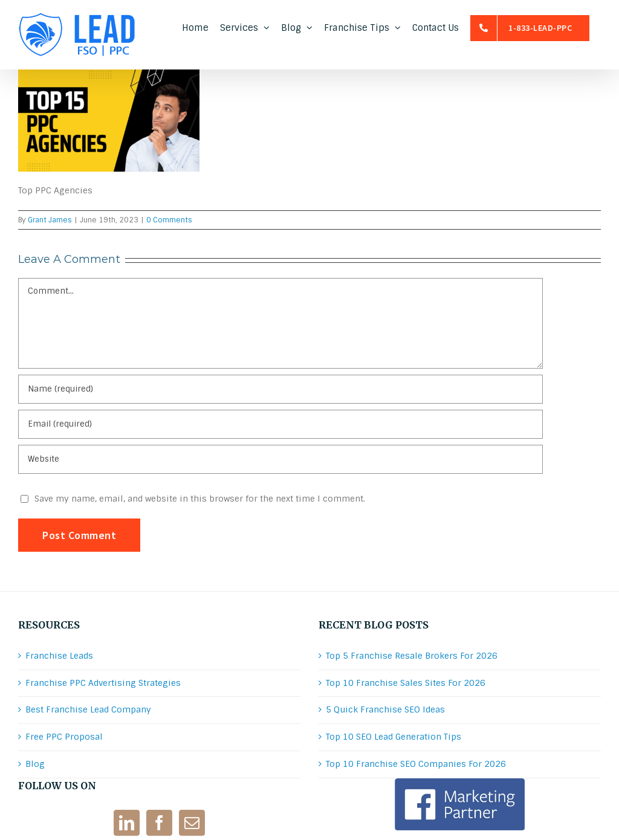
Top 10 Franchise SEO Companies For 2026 (416, 764)
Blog (35, 764)
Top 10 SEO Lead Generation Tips (394, 737)
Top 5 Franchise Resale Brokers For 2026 (412, 656)
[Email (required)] (280, 424)
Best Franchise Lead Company (88, 709)
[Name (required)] (280, 389)
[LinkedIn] (127, 823)
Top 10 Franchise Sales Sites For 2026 (406, 683)
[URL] (280, 459)
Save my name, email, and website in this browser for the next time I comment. (200, 499)
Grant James (50, 220)
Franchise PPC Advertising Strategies (103, 683)
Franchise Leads (59, 656)
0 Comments (169, 220)
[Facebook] (159, 823)
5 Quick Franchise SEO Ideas (385, 709)
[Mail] (192, 823)
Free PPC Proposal (64, 737)
